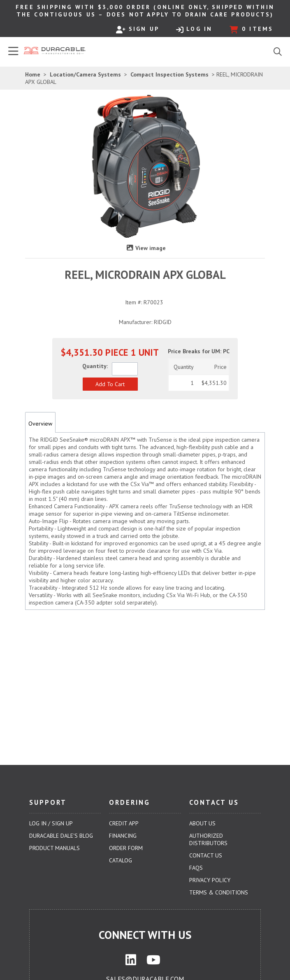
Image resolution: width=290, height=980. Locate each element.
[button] (110, 384)
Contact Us (206, 855)
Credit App (124, 823)
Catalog (121, 860)
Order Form (126, 848)
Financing (123, 836)
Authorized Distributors (208, 839)
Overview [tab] (40, 424)
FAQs (196, 868)
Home (33, 74)
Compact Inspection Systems (169, 74)
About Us (202, 823)
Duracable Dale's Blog (61, 836)
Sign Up (138, 29)
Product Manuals (55, 848)
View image (151, 248)
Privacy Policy (210, 880)
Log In (194, 29)
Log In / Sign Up (51, 823)
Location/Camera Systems (85, 74)
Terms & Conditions (219, 892)
